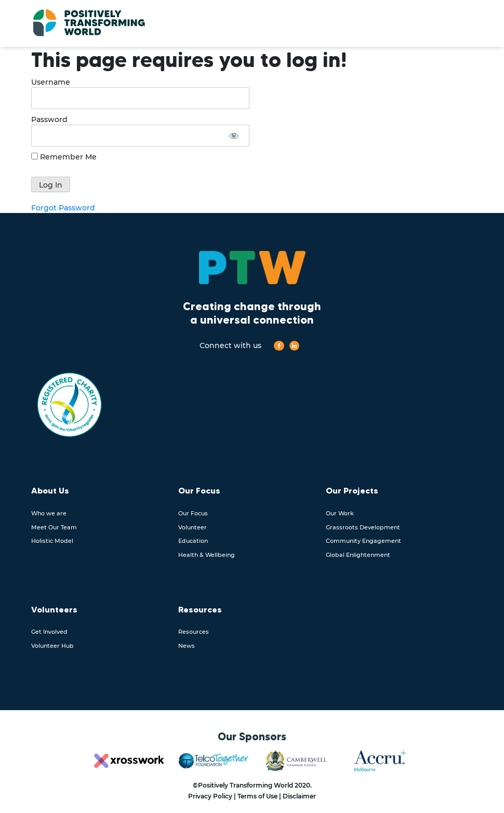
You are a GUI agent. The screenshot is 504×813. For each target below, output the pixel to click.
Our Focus (193, 513)
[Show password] (234, 136)
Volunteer (193, 527)
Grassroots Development (363, 527)
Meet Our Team (54, 527)
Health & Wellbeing (207, 555)
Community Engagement (363, 541)
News (187, 646)
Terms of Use (257, 796)
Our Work (340, 513)
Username (51, 82)
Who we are (49, 513)
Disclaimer (299, 796)
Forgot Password (63, 208)
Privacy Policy (210, 796)
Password (49, 119)
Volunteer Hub (52, 646)
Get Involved (49, 632)
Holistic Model (52, 541)
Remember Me (64, 157)
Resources (194, 632)
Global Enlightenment (358, 555)
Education (193, 541)
